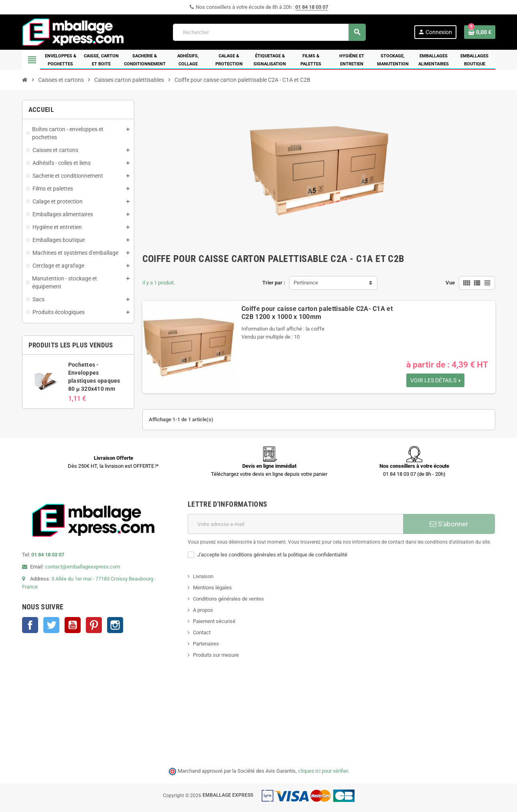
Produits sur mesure (216, 655)
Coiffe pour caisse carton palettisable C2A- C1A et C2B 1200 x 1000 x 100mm (317, 313)
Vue (450, 283)
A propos (203, 610)
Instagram (115, 625)
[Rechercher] (269, 32)
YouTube (73, 625)
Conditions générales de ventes (228, 599)
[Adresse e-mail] (295, 524)
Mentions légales (212, 588)
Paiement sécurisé (214, 621)
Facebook (30, 625)
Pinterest (94, 625)
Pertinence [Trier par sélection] (306, 283)
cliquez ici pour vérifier (323, 771)
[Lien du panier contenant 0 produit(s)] (480, 32)
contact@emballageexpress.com (82, 567)
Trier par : (274, 283)
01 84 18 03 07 (312, 7)
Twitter (51, 625)
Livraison (203, 576)
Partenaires (206, 644)
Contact (202, 632)
